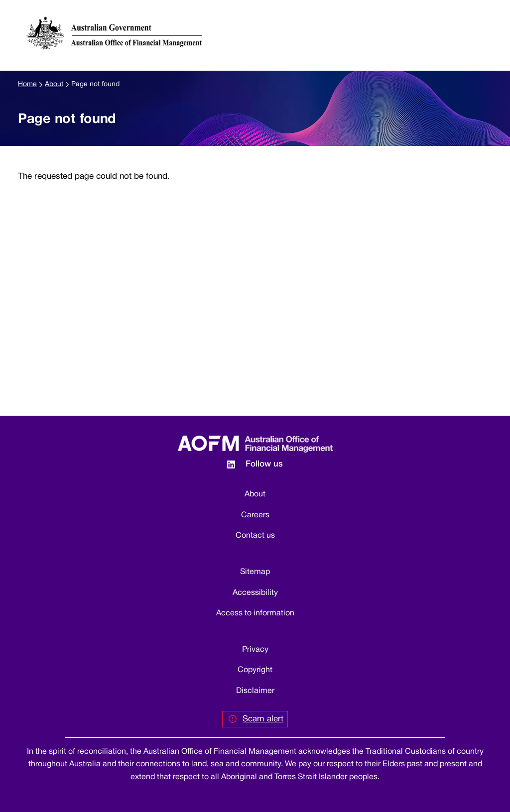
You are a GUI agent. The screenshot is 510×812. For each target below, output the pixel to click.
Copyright (255, 670)
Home (27, 84)
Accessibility (255, 593)
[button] (469, 24)
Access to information (255, 613)
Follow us (264, 464)
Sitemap (255, 572)
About (54, 84)
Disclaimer (255, 691)
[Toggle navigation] (488, 24)
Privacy (255, 650)
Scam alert (263, 719)
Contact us (255, 536)
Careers (255, 515)
